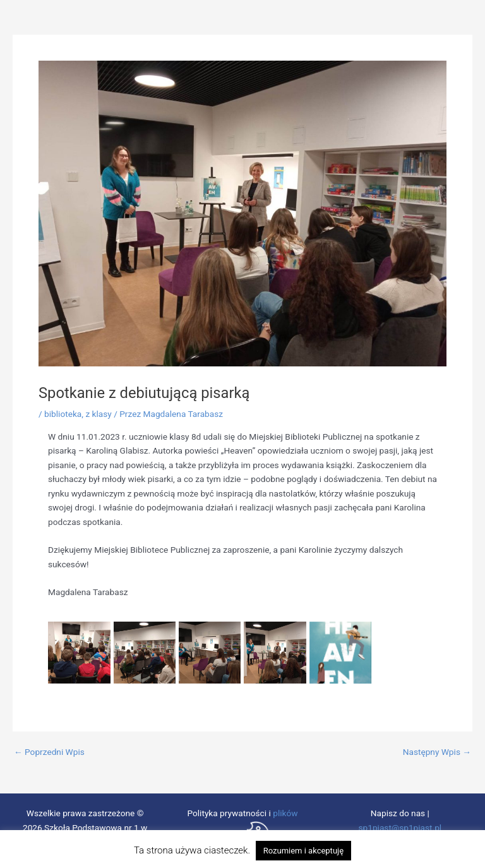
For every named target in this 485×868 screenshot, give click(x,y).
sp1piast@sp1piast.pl (400, 828)
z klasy (98, 414)
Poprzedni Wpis (49, 752)
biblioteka (63, 414)
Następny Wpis (437, 752)
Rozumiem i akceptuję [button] (303, 851)
